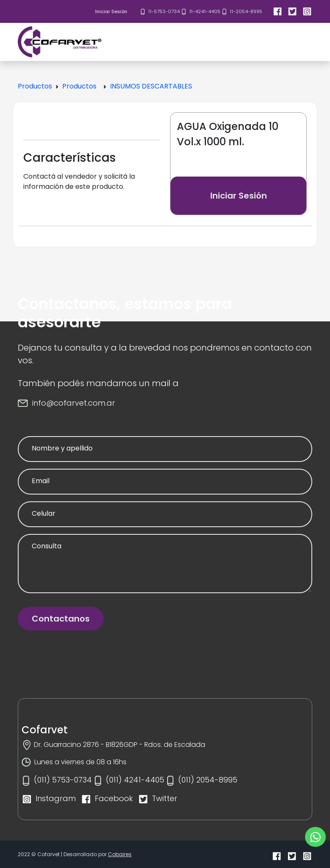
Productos (35, 86)
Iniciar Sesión (111, 11)
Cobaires (120, 854)
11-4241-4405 (205, 11)
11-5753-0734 (164, 11)
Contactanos (61, 619)
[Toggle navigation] (319, 42)
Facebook (114, 798)
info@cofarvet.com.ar (74, 403)
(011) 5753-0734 (63, 780)
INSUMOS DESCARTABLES (151, 86)
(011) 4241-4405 (135, 780)
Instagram (56, 798)
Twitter (165, 798)
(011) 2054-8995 (208, 780)
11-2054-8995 (246, 11)
